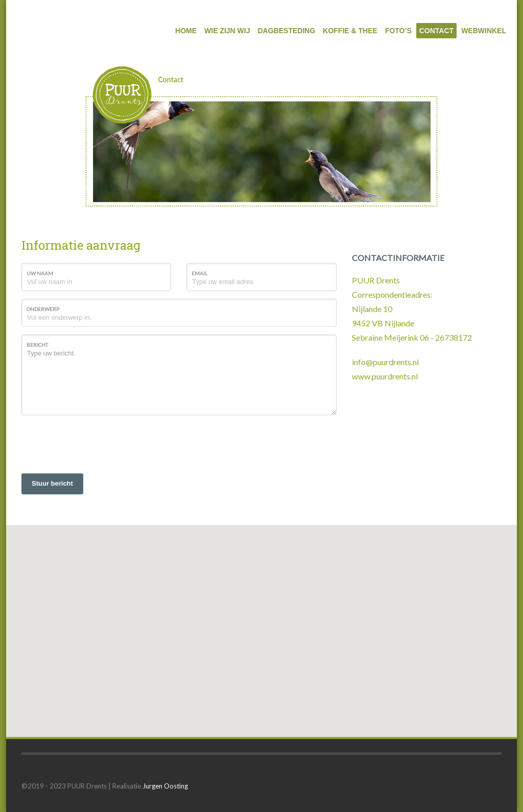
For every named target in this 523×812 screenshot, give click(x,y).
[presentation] (99, 443)
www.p (364, 376)
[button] (261, 622)
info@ (362, 362)
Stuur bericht (52, 483)
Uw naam (40, 273)
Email (199, 273)
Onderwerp (43, 309)
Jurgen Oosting (165, 786)
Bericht (37, 345)
